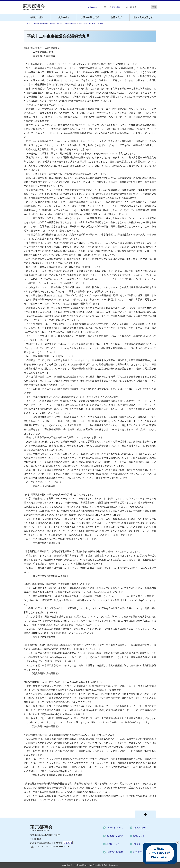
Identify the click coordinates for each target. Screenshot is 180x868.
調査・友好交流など (143, 17)
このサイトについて (115, 828)
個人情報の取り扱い (115, 836)
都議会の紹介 (37, 17)
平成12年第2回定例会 (87, 24)
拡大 (113, 7)
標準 (118, 7)
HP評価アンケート (141, 852)
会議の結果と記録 (90, 17)
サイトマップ (84, 7)
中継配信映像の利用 (115, 852)
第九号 (100, 24)
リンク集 (137, 844)
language (94, 7)
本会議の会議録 (70, 24)
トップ (29, 24)
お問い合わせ (139, 836)
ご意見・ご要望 (140, 828)
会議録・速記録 (56, 24)
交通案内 (68, 843)
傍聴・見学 (116, 17)
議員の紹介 (64, 17)
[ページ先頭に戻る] (145, 814)
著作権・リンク (113, 844)
